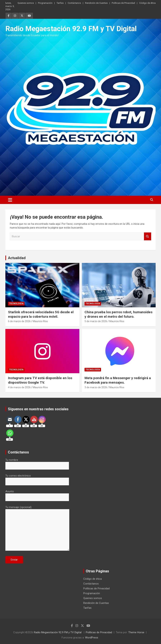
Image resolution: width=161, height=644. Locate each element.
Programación (45, 3)
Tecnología (16, 304)
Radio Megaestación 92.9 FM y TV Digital (71, 29)
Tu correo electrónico (37, 479)
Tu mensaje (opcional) (37, 528)
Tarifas (60, 3)
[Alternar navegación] (10, 200)
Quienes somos (26, 3)
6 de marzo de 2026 (19, 321)
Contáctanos (74, 3)
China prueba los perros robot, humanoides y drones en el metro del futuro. (118, 314)
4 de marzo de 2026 (19, 387)
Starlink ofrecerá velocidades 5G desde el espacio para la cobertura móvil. (41, 314)
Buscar (148, 236)
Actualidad (17, 258)
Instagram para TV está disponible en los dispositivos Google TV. (40, 380)
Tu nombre (37, 463)
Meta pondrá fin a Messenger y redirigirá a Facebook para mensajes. (118, 380)
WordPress (92, 638)
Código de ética (147, 3)
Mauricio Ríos (40, 321)
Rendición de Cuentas (96, 3)
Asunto (37, 494)
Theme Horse (136, 632)
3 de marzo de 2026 (96, 387)
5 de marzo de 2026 (96, 321)
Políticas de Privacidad (123, 3)
